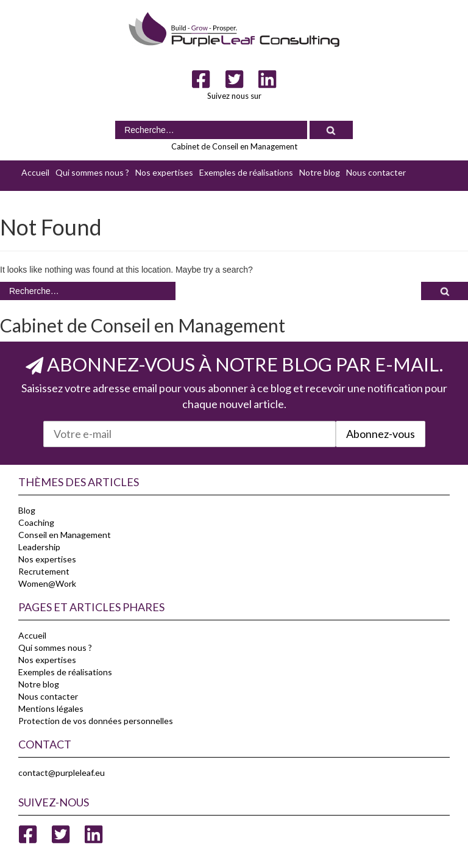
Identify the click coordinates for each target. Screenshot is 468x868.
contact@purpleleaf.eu (62, 773)
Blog (27, 510)
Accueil (35, 172)
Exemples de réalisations (246, 172)
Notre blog (320, 172)
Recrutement (44, 571)
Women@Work (47, 583)
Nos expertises (164, 172)
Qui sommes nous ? (92, 172)
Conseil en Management (65, 535)
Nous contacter (376, 172)
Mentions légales (51, 708)
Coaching (36, 522)
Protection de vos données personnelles (96, 721)
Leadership (39, 547)
